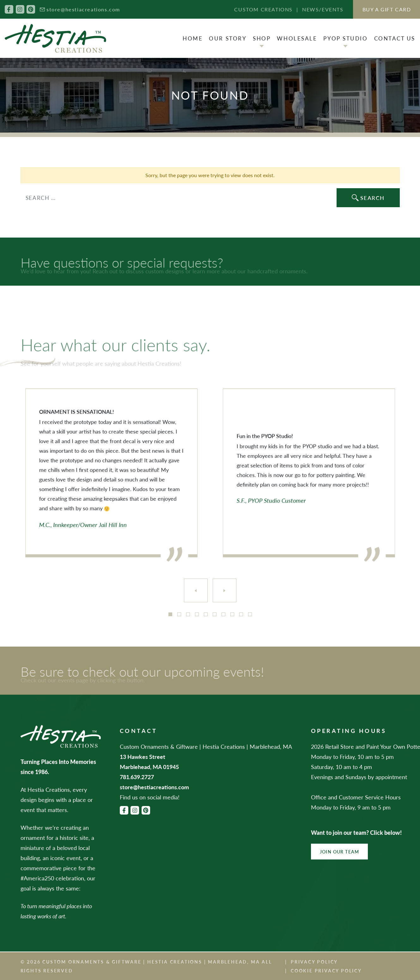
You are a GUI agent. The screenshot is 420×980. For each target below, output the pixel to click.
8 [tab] (232, 614)
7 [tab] (223, 614)
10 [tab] (250, 614)
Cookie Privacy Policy (326, 971)
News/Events (323, 9)
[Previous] (196, 590)
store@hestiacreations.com (83, 9)
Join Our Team (340, 852)
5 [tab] (206, 614)
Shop (262, 38)
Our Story (228, 38)
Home (193, 38)
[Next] (225, 590)
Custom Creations (263, 9)
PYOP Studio (345, 38)
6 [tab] (215, 614)
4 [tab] (197, 614)
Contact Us (395, 38)
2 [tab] (179, 614)
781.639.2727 (137, 777)
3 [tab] (188, 614)
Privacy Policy (314, 962)
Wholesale (297, 38)
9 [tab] (241, 614)
